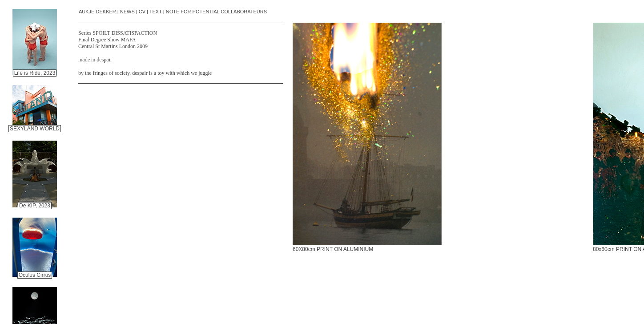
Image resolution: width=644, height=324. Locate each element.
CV (142, 12)
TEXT (156, 12)
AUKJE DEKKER (97, 12)
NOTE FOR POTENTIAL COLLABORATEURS (216, 12)
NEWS (127, 12)
